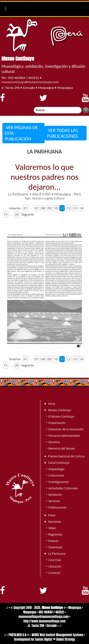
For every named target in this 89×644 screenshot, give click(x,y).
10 (56, 208)
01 (26, 208)
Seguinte (28, 214)
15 (6, 214)
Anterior (15, 208)
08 (43, 208)
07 (37, 208)
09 (49, 208)
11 (62, 208)
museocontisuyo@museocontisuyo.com (30, 82)
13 (75, 208)
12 (68, 208)
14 (81, 208)
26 (17, 214)
